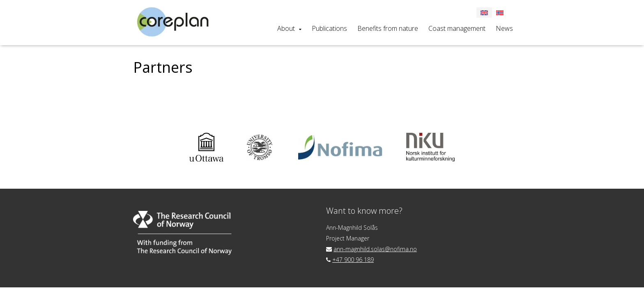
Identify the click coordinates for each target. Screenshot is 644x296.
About (286, 28)
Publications (329, 28)
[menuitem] (500, 13)
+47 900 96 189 (353, 260)
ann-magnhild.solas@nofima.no (375, 249)
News (504, 28)
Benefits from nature (388, 28)
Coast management (457, 28)
